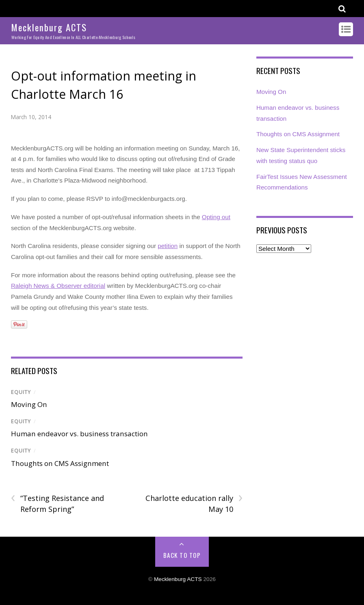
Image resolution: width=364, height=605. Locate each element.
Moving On (29, 404)
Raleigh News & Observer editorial (58, 286)
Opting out (216, 217)
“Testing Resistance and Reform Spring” (57, 503)
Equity (21, 392)
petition (168, 246)
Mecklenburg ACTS (178, 579)
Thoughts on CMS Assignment (60, 463)
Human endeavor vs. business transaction (79, 434)
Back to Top (182, 555)
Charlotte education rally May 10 (194, 503)
